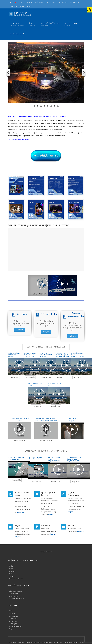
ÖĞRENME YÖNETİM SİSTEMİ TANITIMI (20, 420)
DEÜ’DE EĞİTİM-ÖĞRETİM (49, 24)
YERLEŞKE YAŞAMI (71, 24)
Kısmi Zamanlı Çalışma (16, 579)
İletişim (29, 6)
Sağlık (11, 566)
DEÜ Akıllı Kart (40, 2)
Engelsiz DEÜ (51, 2)
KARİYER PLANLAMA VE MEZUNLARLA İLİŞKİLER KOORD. (30, 355)
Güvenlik (12, 576)
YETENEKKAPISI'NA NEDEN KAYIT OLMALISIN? (16, 458)
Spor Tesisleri (13, 594)
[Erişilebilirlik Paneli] (89, 10)
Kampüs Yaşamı (46, 552)
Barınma (12, 569)
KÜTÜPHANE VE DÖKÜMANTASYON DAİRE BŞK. (46, 355)
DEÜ (21, 2)
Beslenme (12, 571)
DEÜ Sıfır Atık (63, 2)
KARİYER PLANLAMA (17, 34)
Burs (10, 574)
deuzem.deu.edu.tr (46, 441)
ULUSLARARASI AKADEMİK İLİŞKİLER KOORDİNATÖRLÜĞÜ (62, 355)
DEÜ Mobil (29, 2)
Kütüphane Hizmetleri (17, 6)
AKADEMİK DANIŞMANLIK (72, 420)
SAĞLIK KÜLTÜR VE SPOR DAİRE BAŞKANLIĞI (14, 355)
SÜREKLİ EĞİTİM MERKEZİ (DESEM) (35, 384)
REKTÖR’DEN (17, 24)
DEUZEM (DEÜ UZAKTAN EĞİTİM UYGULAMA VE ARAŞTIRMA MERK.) (46, 420)
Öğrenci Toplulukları (15, 591)
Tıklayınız (20, 330)
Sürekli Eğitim (74, 2)
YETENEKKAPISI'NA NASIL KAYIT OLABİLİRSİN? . (35, 459)
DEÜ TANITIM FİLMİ (14, 305)
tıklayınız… (53, 534)
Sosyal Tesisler (14, 596)
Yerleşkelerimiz (22, 492)
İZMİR (32, 24)
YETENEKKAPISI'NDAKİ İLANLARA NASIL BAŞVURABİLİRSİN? (74, 459)
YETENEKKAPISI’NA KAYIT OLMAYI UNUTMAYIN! (46, 451)
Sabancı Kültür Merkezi (16, 599)
